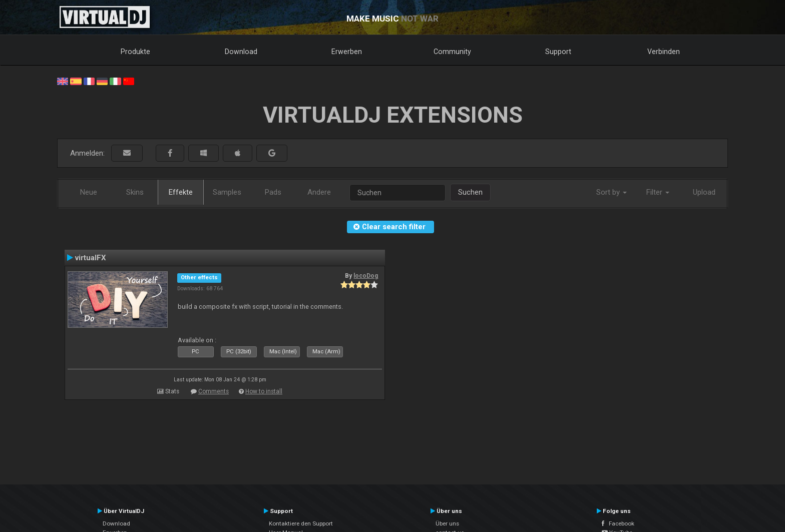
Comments (214, 391)
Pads (273, 192)
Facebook (618, 523)
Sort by (612, 192)
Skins (135, 192)
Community (452, 52)
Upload (704, 192)
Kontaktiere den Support (301, 523)
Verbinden (664, 52)
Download (241, 52)
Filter (658, 192)
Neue (89, 192)
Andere (319, 192)
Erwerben (347, 52)
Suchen (470, 192)
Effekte (181, 192)
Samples (227, 192)
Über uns (447, 523)
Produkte (135, 52)
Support (558, 52)
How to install (264, 391)
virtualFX (91, 258)
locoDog (366, 276)
